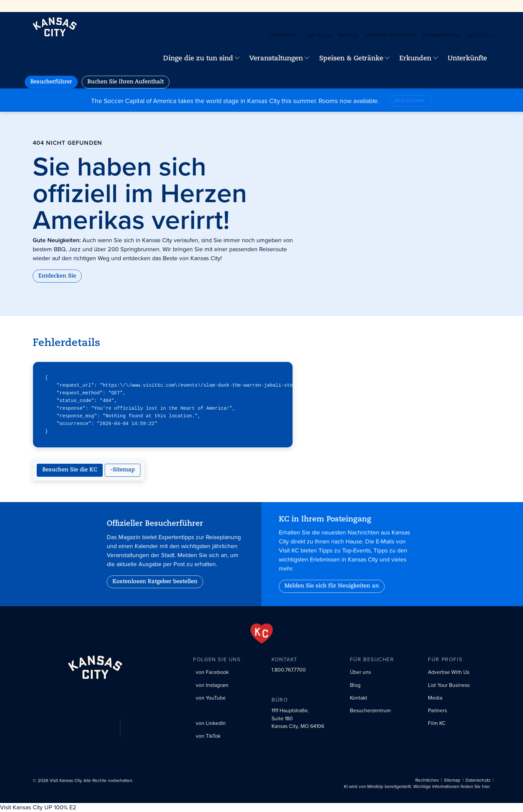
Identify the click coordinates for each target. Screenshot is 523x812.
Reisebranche (441, 35)
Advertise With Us (449, 672)
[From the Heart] (262, 634)
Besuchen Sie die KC (70, 470)
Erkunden (415, 59)
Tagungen (282, 35)
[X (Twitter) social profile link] (206, 711)
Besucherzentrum (370, 710)
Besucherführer (51, 82)
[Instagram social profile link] (211, 685)
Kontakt (359, 698)
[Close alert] (517, 96)
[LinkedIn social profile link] (210, 725)
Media (435, 698)
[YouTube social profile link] (210, 698)
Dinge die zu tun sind (198, 59)
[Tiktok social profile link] (207, 738)
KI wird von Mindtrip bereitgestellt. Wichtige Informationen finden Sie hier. (417, 786)
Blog (355, 685)
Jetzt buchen (409, 101)
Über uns (360, 672)
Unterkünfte (467, 59)
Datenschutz (478, 780)
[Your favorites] (499, 59)
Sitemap (452, 780)
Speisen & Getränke (351, 59)
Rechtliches (427, 780)
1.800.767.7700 (289, 670)
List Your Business (449, 685)
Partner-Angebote (390, 35)
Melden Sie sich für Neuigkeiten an (332, 586)
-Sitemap (123, 470)
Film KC (437, 723)
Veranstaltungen (276, 59)
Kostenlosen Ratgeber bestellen (155, 582)
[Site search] (504, 59)
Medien (348, 35)
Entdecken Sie (57, 276)
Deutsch (479, 35)
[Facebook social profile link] (211, 673)
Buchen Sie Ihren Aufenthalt (126, 82)
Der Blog (319, 35)
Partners (437, 710)
